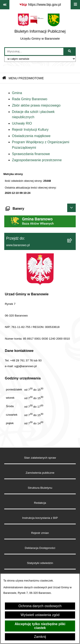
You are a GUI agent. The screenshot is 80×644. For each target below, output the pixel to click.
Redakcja (40, 503)
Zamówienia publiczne (40, 473)
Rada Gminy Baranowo (30, 99)
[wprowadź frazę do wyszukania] (34, 51)
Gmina (17, 93)
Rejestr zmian (40, 533)
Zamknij (40, 637)
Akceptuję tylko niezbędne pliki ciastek (40, 626)
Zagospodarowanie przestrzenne (37, 160)
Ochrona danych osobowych (40, 606)
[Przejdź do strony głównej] (40, 28)
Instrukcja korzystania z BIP (40, 518)
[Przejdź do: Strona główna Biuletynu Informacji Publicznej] (4, 78)
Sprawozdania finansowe (31, 154)
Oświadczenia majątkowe (31, 136)
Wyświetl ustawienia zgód (40, 615)
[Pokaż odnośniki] (5, 5)
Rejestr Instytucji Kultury (30, 130)
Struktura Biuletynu (40, 488)
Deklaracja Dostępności (40, 548)
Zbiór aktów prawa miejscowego (36, 105)
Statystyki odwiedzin (40, 563)
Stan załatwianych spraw (40, 458)
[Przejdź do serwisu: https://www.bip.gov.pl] (40, 5)
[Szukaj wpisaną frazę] (70, 51)
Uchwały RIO (22, 123)
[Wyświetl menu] (75, 5)
